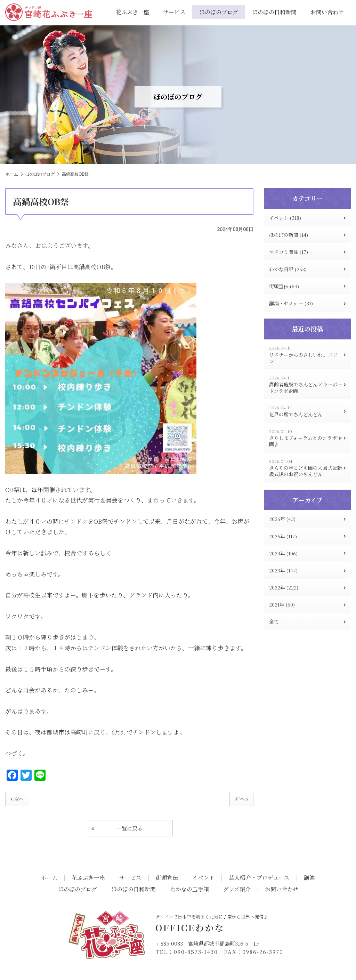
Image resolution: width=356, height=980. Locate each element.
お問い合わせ (327, 12)
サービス (174, 12)
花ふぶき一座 (132, 12)
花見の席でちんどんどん (307, 411)
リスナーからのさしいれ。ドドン (307, 355)
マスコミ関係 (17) (307, 252)
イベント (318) (307, 218)
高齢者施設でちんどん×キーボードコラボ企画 (307, 384)
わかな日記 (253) (307, 269)
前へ (241, 799)
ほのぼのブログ (219, 12)
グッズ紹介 (237, 889)
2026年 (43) (307, 519)
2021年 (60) (307, 604)
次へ (17, 799)
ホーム (14, 174)
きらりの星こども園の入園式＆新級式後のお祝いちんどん (307, 468)
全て (307, 621)
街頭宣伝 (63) (307, 286)
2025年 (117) (307, 536)
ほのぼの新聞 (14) (307, 235)
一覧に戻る (117, 828)
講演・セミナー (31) (307, 303)
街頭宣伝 (167, 878)
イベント (203, 878)
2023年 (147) (307, 570)
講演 (309, 878)
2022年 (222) (307, 587)
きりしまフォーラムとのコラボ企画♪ (307, 438)
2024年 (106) (307, 553)
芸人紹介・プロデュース (259, 878)
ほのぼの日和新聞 (274, 12)
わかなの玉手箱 (189, 889)
